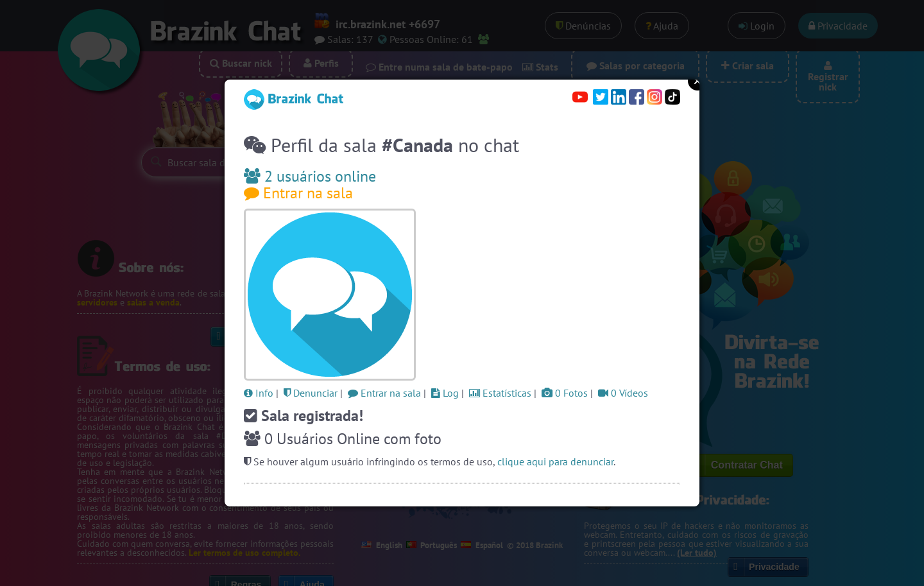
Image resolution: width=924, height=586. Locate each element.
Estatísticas (500, 393)
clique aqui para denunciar (555, 461)
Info (259, 393)
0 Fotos (565, 393)
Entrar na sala (298, 193)
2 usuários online (310, 176)
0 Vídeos (623, 393)
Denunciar (311, 393)
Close (697, 81)
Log (445, 393)
